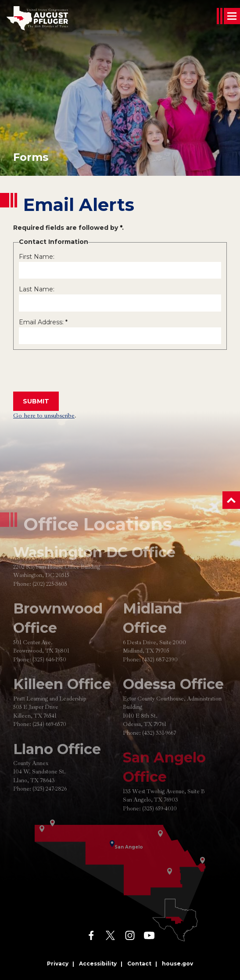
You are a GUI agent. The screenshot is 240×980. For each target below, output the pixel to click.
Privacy (58, 964)
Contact (139, 964)
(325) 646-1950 (49, 678)
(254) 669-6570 (49, 743)
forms (31, 157)
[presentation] (80, 371)
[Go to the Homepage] (37, 18)
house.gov (177, 964)
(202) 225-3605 (50, 603)
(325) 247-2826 (50, 808)
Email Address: (43, 322)
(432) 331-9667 (159, 751)
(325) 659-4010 (159, 827)
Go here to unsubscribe (44, 416)
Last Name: (37, 289)
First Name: (37, 257)
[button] (231, 500)
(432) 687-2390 (160, 678)
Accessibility (98, 964)
